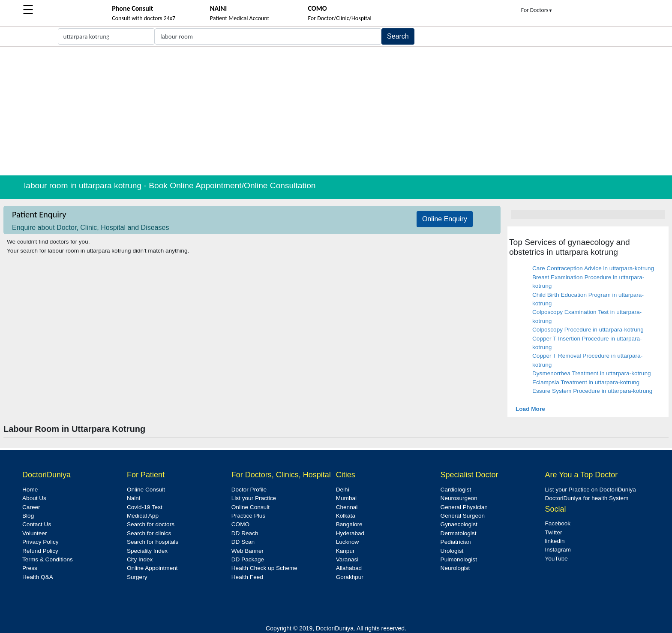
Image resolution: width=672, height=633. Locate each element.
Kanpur (345, 551)
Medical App (143, 516)
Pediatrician (456, 542)
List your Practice (254, 498)
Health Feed (247, 577)
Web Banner (247, 551)
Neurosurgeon (459, 498)
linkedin (555, 541)
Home (30, 490)
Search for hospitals (153, 542)
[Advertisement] (336, 111)
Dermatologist (459, 533)
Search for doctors (151, 524)
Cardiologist (456, 490)
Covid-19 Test (145, 507)
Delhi (343, 490)
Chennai (347, 507)
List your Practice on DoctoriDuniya (590, 490)
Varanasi (347, 559)
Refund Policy (40, 551)
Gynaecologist (459, 524)
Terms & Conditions (48, 559)
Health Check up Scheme (264, 568)
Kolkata (346, 516)
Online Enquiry (445, 219)
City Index (140, 559)
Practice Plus (248, 516)
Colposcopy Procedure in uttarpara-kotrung (588, 330)
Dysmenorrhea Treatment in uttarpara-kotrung (592, 373)
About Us (34, 498)
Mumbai (346, 498)
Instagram (558, 550)
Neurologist (455, 568)
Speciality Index (147, 551)
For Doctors (537, 10)
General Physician (464, 507)
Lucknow (348, 542)
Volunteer (34, 533)
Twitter (553, 532)
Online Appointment (152, 568)
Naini (133, 498)
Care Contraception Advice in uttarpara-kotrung (593, 268)
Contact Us (37, 524)
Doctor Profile (249, 490)
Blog (28, 516)
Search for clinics (149, 533)
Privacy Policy (40, 542)
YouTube (556, 559)
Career (31, 507)
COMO (240, 524)
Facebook (558, 523)
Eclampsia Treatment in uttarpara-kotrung (586, 382)
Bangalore (349, 524)
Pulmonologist (459, 559)
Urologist (452, 551)
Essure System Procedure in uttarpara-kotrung (592, 391)
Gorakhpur (350, 577)
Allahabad (349, 568)
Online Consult (146, 490)
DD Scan (243, 542)
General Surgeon (463, 516)
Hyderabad (350, 533)
